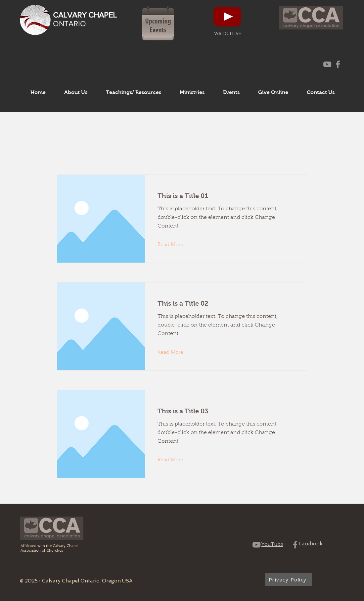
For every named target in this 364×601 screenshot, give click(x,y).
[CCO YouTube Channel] (327, 64)
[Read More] (176, 244)
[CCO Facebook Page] (338, 64)
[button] (76, 92)
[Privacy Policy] (288, 579)
